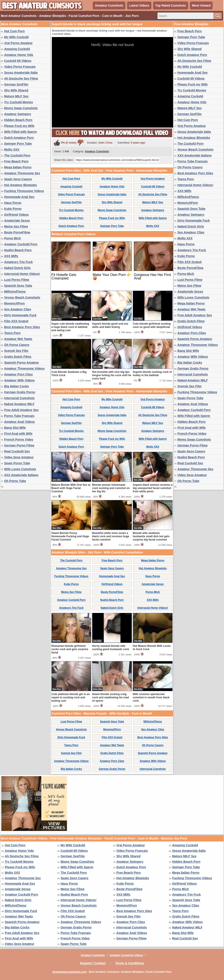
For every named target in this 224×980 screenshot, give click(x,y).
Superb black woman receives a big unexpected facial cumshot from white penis (153, 488)
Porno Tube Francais (19, 416)
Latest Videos (139, 5)
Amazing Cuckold (17, 49)
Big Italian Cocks (17, 386)
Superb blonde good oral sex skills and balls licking (110, 325)
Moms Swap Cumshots (21, 108)
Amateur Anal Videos (19, 422)
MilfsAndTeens (15, 292)
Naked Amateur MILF (19, 404)
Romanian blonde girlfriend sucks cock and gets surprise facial (70, 649)
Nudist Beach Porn (18, 250)
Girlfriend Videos (17, 215)
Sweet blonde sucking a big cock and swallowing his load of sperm (110, 697)
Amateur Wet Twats (18, 339)
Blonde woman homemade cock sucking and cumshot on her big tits (111, 488)
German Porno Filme (19, 445)
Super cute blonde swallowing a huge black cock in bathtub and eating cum (70, 327)
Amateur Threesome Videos (24, 368)
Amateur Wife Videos (19, 380)
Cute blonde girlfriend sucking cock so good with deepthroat (152, 325)
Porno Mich (12, 238)
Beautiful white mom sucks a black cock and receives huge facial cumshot (111, 536)
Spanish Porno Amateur (22, 363)
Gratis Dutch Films (18, 357)
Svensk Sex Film (16, 351)
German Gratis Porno (20, 392)
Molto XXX (12, 149)
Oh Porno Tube (15, 481)
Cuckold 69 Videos (18, 61)
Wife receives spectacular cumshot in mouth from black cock (151, 697)
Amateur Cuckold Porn (21, 244)
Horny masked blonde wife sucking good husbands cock (111, 648)
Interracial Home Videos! (22, 274)
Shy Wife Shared (16, 90)
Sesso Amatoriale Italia (21, 73)
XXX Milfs (11, 256)
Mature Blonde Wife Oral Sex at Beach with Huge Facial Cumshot (71, 488)
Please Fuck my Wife (19, 126)
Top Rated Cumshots (171, 5)
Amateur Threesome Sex (22, 173)
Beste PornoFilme (17, 232)
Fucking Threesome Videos (24, 191)
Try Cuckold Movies (18, 102)
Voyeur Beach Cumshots (22, 297)
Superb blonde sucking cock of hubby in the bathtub (152, 374)
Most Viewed (201, 5)
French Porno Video (19, 439)
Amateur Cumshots (109, 5)
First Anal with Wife (18, 434)
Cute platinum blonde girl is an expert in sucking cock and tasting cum (71, 697)
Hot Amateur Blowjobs (21, 185)
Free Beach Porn (16, 161)
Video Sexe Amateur (19, 457)
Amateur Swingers (18, 114)
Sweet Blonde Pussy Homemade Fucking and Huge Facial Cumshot (70, 536)
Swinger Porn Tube (18, 144)
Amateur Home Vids (19, 55)
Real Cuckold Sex (17, 451)
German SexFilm (16, 84)
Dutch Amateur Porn (19, 138)
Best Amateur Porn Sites (22, 327)
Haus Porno (13, 203)
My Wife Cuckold (16, 37)
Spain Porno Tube (17, 463)
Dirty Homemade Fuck (20, 315)
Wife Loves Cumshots (20, 469)
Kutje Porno (13, 209)
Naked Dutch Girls (17, 268)
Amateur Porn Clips (18, 374)
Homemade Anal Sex (19, 197)
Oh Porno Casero (17, 345)
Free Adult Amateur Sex (21, 410)
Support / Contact (93, 963)
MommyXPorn (14, 303)
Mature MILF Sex (16, 96)
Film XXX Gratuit (16, 321)
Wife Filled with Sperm (20, 132)
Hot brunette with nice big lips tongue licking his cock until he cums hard (112, 375)
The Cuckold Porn (17, 155)
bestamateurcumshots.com (70, 972)
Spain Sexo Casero (18, 179)
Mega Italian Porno (18, 167)
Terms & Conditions (130, 963)
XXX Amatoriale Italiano (21, 475)
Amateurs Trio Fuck (18, 262)
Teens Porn (12, 333)
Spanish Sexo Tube (18, 286)
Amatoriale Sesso (17, 221)
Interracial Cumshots (19, 398)
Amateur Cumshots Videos (126, 955)
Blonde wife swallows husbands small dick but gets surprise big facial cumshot (151, 536)
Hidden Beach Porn (18, 120)
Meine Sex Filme (16, 226)
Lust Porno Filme (17, 280)
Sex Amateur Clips (18, 309)
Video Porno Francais (20, 67)
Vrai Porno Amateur (18, 43)
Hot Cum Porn (14, 31)
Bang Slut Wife (15, 428)
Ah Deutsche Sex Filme (21, 78)
